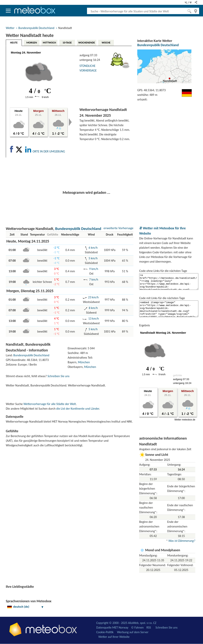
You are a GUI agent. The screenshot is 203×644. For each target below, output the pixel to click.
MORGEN (32, 43)
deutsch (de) (26, 607)
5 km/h (93, 258)
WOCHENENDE (87, 43)
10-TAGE (67, 43)
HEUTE (14, 43)
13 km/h (94, 319)
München (84, 362)
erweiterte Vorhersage (118, 228)
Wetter (10, 28)
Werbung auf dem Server (133, 632)
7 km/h (94, 279)
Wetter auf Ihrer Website (114, 637)
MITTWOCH (49, 43)
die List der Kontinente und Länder (78, 409)
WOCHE (106, 43)
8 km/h (93, 308)
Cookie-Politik (105, 632)
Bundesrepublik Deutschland (36, 28)
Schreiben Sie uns (59, 376)
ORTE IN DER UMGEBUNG (49, 151)
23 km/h (93, 297)
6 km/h (93, 248)
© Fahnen (137, 627)
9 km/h (94, 269)
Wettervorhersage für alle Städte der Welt (50, 404)
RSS (149, 627)
